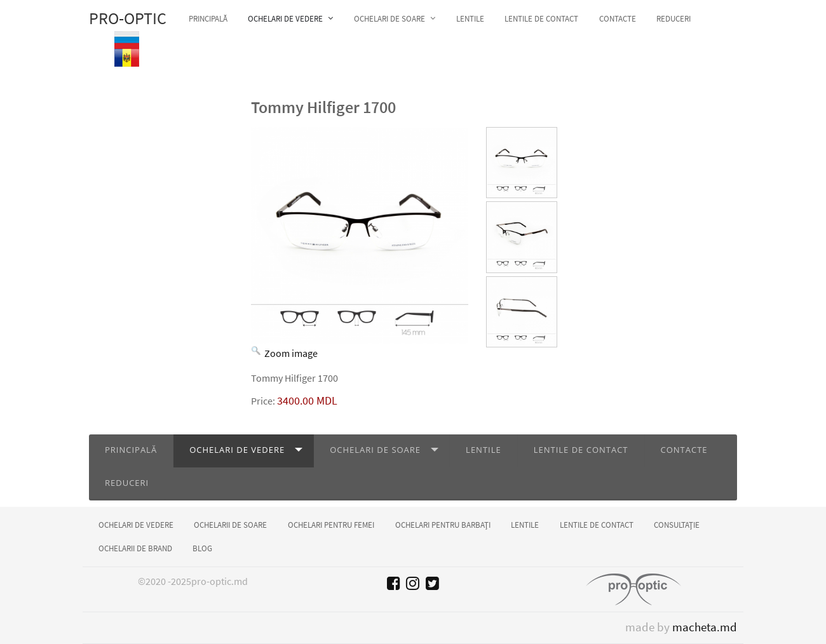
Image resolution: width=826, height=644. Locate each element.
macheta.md (705, 627)
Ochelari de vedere (237, 450)
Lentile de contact (581, 450)
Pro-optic (128, 18)
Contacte (684, 450)
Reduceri (127, 483)
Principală (131, 450)
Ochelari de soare (375, 450)
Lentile (484, 450)
